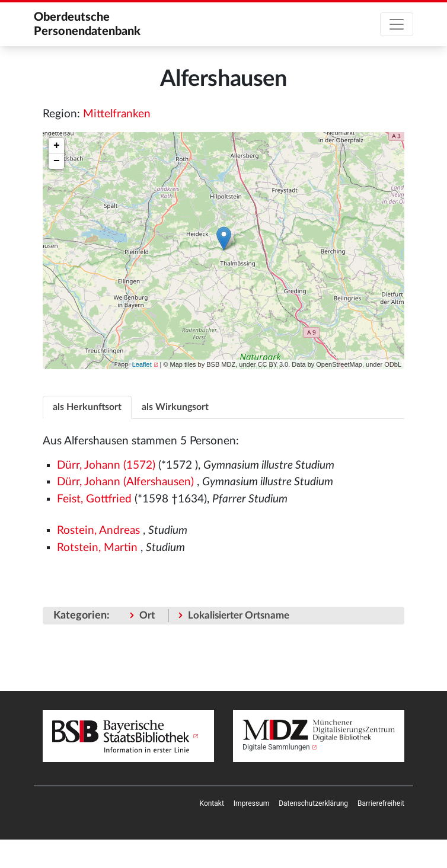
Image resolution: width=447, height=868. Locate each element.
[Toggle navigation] (397, 24)
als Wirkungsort (175, 407)
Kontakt (212, 803)
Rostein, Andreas (98, 531)
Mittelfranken (117, 114)
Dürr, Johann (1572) (106, 465)
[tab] (87, 407)
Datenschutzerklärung (313, 803)
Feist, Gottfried (94, 499)
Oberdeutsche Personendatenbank (87, 24)
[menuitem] (212, 803)
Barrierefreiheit (381, 803)
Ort (147, 615)
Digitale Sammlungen (276, 747)
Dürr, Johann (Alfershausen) (125, 482)
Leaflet (142, 364)
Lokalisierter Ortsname (239, 615)
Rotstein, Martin (97, 548)
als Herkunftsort (87, 407)
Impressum (251, 803)
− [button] (57, 161)
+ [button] (57, 146)
